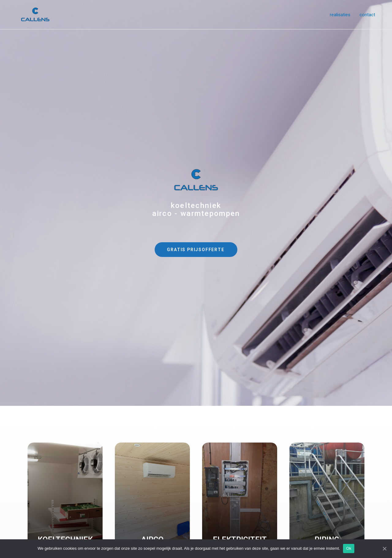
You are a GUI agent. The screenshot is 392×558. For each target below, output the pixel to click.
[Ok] (384, 549)
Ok (349, 548)
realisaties (340, 15)
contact (367, 15)
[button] (196, 250)
